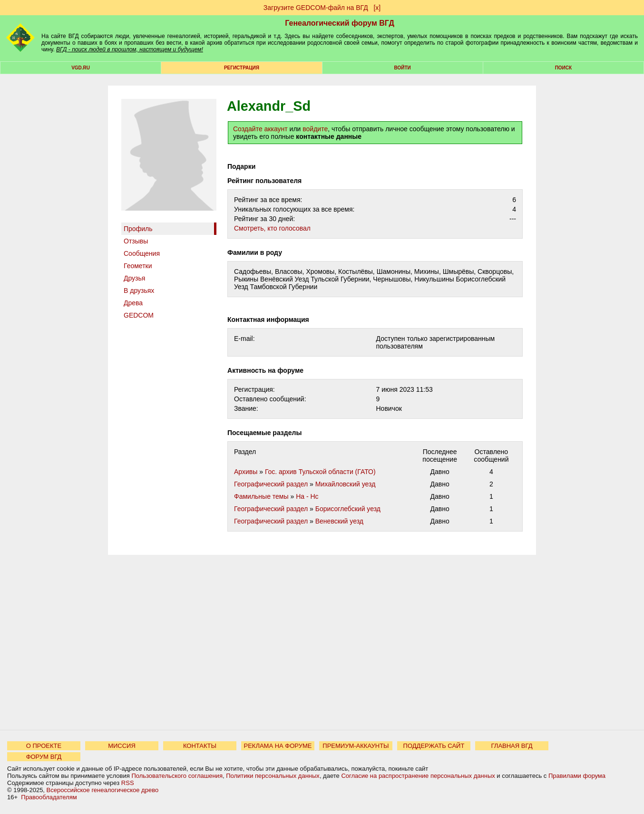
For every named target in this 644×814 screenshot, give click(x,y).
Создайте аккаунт (260, 129)
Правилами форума (577, 776)
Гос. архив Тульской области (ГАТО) (320, 472)
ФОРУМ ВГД (44, 757)
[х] (377, 8)
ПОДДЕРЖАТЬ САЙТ (434, 746)
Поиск (563, 68)
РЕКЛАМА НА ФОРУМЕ (278, 746)
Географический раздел (271, 484)
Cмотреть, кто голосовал (272, 228)
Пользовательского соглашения (177, 776)
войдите (315, 129)
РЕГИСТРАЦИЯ (242, 68)
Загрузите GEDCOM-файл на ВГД (316, 8)
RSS (128, 783)
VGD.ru (81, 68)
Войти (403, 68)
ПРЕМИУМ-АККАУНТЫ (356, 746)
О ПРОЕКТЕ (44, 746)
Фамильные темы (261, 496)
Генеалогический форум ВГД (340, 23)
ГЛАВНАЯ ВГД (512, 746)
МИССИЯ (122, 746)
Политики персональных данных (273, 776)
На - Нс (307, 496)
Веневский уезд (339, 521)
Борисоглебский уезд (348, 509)
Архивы (246, 472)
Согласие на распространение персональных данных (418, 776)
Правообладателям (49, 797)
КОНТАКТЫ (200, 746)
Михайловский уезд (346, 484)
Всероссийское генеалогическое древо (103, 790)
